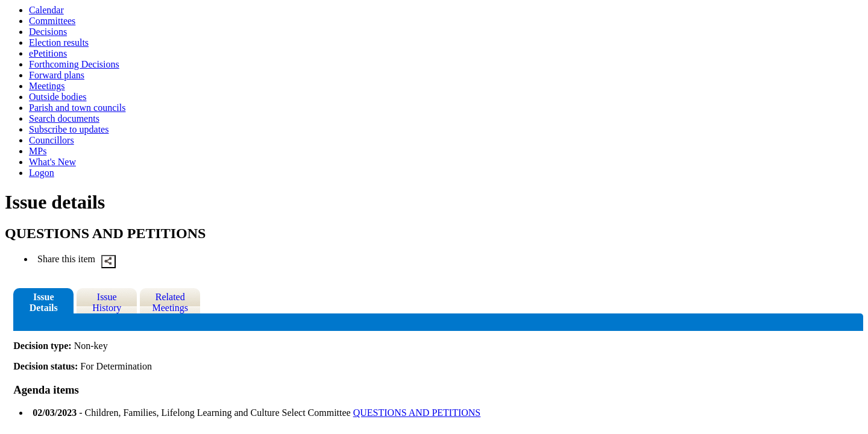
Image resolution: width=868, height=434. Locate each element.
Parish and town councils (77, 108)
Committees (52, 21)
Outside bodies (58, 97)
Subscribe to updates (69, 129)
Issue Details (44, 302)
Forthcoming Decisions (74, 64)
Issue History (107, 302)
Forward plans (57, 75)
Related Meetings (170, 302)
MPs (38, 151)
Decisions (48, 32)
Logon (42, 173)
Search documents (64, 118)
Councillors (52, 140)
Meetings (47, 86)
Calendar (46, 10)
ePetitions (48, 53)
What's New (52, 162)
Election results (59, 42)
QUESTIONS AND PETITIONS (417, 413)
